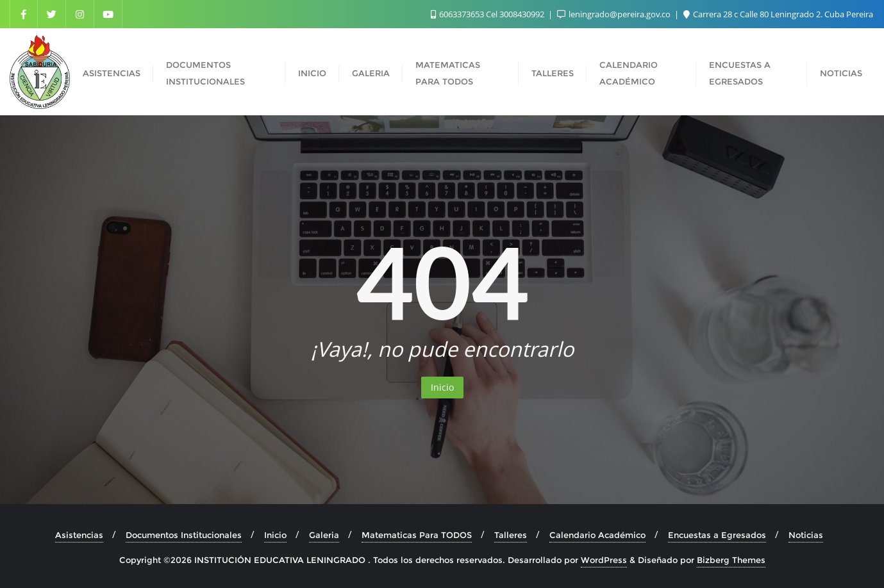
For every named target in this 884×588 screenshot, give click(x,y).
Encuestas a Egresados (717, 535)
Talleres (511, 535)
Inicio (442, 387)
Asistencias (79, 535)
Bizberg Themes (731, 560)
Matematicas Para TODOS (417, 535)
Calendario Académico (597, 535)
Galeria (324, 535)
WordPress (604, 560)
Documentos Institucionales (184, 535)
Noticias (806, 535)
